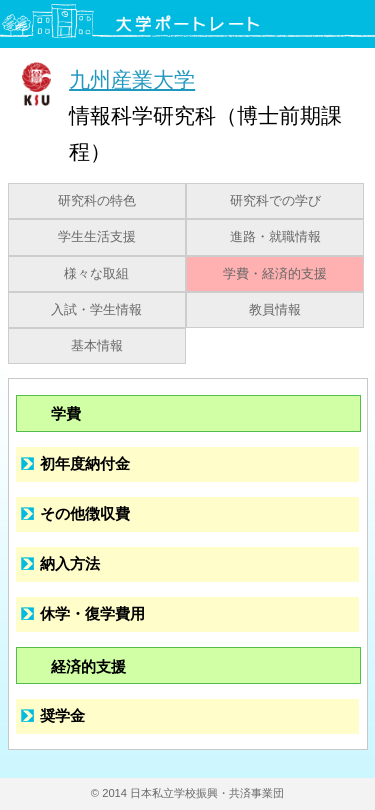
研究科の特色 (97, 201)
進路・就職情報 (275, 237)
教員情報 (275, 310)
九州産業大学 (132, 79)
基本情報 (97, 346)
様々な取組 (96, 274)
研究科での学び (275, 201)
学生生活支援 (97, 237)
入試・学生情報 (96, 310)
